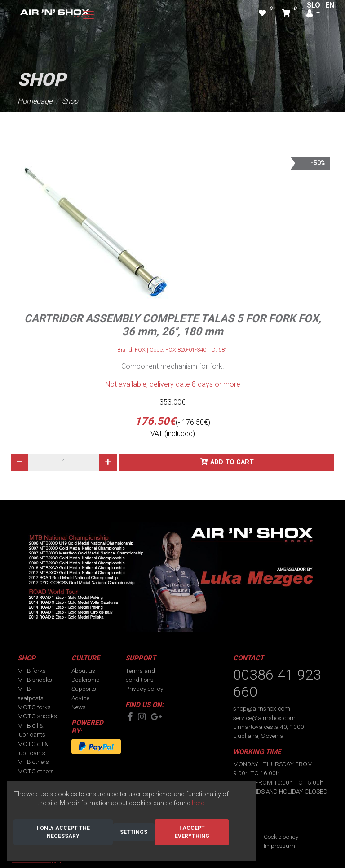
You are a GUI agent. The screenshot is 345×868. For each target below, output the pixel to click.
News (79, 707)
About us (83, 671)
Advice (80, 698)
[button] (313, 13)
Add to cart (232, 462)
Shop (70, 101)
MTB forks (32, 671)
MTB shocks (35, 680)
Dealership (86, 680)
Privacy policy (144, 689)
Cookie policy (281, 837)
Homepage (35, 101)
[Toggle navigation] (88, 15)
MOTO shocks (37, 716)
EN (330, 5)
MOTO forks (34, 707)
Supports (84, 689)
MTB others (33, 762)
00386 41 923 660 (277, 683)
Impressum (279, 846)
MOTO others (36, 771)
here (198, 803)
